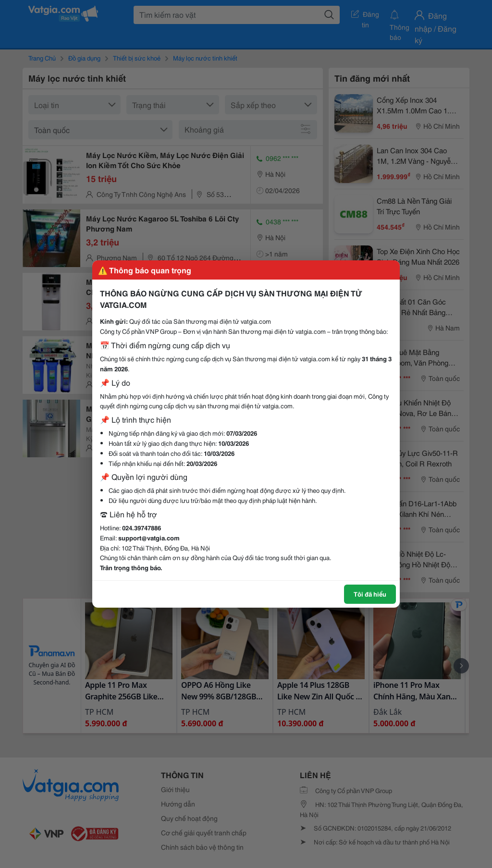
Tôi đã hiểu (370, 594)
